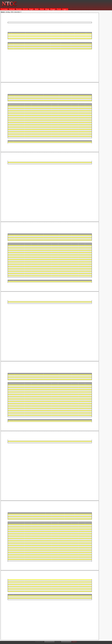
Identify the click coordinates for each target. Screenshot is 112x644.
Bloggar (53, 9)
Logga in (65, 9)
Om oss (25, 9)
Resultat (19, 9)
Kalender (12, 9)
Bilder (37, 9)
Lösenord (58, 642)
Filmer (42, 9)
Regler (31, 9)
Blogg (47, 9)
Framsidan (4, 9)
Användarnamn (40, 642)
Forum (59, 9)
